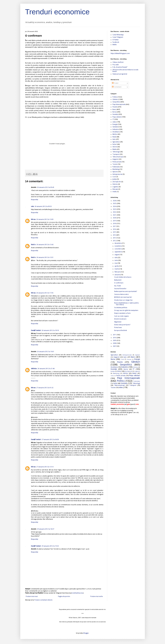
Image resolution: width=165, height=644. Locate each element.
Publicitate (116, 167)
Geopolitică (116, 102)
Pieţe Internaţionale (119, 104)
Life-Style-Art (117, 182)
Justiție (115, 179)
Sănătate (115, 127)
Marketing (116, 169)
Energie (115, 124)
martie (117, 269)
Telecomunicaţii (118, 157)
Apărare (115, 172)
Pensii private (117, 162)
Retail (114, 137)
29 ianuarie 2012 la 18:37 (46, 529)
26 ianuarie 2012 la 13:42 (45, 245)
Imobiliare (116, 132)
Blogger (86, 633)
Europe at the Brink (121, 330)
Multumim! (118, 280)
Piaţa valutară (117, 117)
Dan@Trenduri (36, 330)
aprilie (117, 266)
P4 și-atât (116, 65)
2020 (115, 218)
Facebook (116, 42)
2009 (115, 340)
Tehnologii (116, 152)
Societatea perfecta (121, 308)
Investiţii (115, 114)
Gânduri (115, 99)
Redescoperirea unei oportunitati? (126, 291)
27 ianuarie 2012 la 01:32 (45, 388)
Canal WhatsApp (118, 35)
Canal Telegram (118, 37)
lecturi (115, 144)
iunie (116, 260)
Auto (114, 139)
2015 (115, 232)
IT (113, 119)
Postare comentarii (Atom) (43, 600)
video (114, 122)
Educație (115, 189)
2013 (115, 238)
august (117, 255)
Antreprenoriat (117, 174)
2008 (115, 343)
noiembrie (118, 246)
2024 (115, 206)
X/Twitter (116, 40)
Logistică (115, 187)
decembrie (118, 243)
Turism (115, 164)
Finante (115, 107)
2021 (115, 215)
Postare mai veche (97, 596)
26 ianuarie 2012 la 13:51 (45, 257)
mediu (115, 192)
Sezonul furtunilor (120, 289)
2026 (115, 201)
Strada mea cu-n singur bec (123, 300)
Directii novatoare (120, 319)
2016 (115, 229)
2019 (115, 221)
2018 (115, 224)
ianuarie (117, 275)
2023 (115, 209)
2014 (115, 235)
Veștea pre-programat (120, 74)
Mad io (33, 245)
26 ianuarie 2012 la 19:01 (46, 352)
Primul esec (118, 328)
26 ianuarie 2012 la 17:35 (45, 293)
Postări (115, 83)
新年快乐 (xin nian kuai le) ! (123, 297)
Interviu (115, 184)
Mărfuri (115, 134)
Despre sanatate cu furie (122, 313)
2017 (115, 226)
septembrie (118, 252)
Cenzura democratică (121, 294)
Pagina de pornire (64, 596)
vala (32, 206)
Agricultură (116, 142)
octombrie (118, 249)
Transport (116, 154)
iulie (116, 258)
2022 (115, 212)
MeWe (114, 45)
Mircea (33, 219)
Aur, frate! (117, 286)
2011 (115, 335)
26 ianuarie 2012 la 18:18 (50, 330)
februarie (118, 272)
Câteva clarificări (118, 62)
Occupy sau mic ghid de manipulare (126, 310)
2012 (115, 241)
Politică (115, 97)
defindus (34, 369)
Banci (114, 109)
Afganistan (118, 322)
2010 (115, 338)
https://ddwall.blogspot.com (120, 53)
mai (116, 263)
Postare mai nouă (32, 596)
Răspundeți (35, 200)
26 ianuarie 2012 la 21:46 (46, 369)
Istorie (115, 147)
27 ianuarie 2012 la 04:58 (50, 440)
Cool (114, 177)
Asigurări (115, 159)
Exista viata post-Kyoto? (122, 325)
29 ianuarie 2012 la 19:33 (50, 546)
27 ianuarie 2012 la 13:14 (45, 467)
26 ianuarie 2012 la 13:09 (45, 219)
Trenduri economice (57, 12)
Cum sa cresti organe (121, 316)
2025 (115, 203)
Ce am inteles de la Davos (123, 277)
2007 (115, 346)
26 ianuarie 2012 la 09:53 (43, 206)
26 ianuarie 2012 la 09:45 (46, 187)
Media (114, 149)
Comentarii (117, 87)
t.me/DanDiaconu (77, 593)
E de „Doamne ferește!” (120, 67)
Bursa (114, 112)
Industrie (115, 129)
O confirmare (119, 283)
